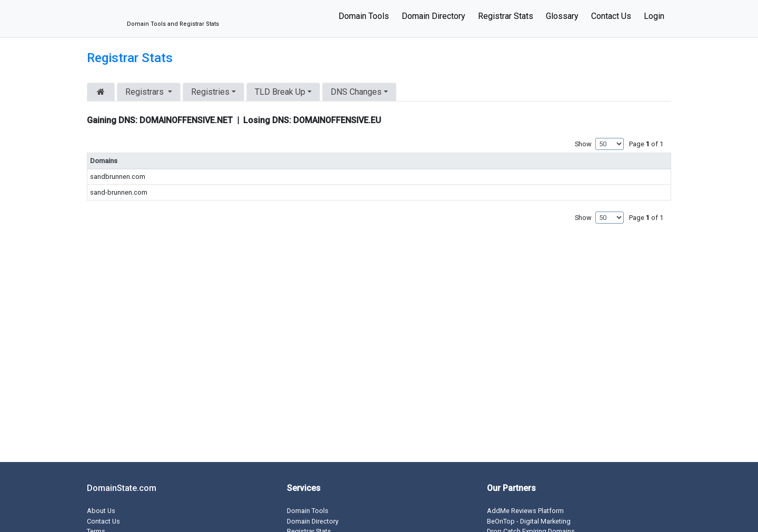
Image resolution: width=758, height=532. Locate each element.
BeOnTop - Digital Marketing (529, 521)
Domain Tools (364, 16)
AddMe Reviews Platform (525, 511)
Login (654, 16)
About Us (101, 511)
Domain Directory (433, 16)
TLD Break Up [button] (280, 92)
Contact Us (611, 16)
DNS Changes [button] (356, 92)
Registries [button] (210, 92)
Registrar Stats (506, 16)
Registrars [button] (146, 92)
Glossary (562, 16)
